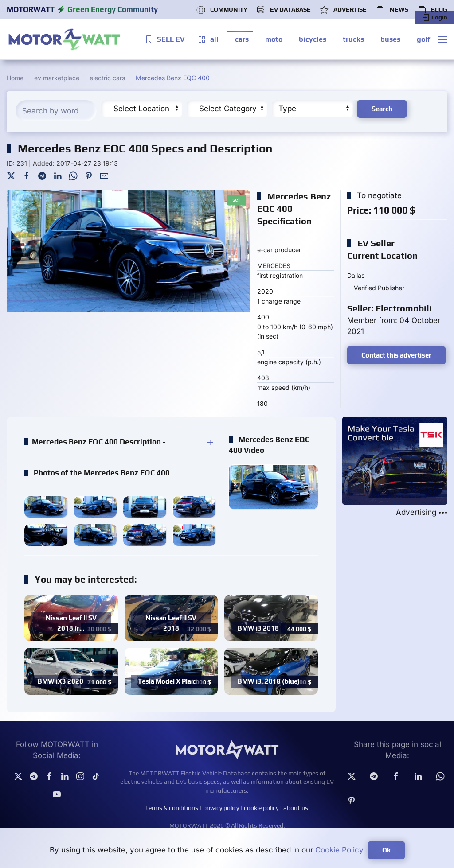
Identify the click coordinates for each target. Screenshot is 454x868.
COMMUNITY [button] (222, 10)
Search (382, 109)
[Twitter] (11, 175)
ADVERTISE (343, 10)
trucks (353, 39)
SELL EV (164, 39)
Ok (386, 850)
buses (390, 39)
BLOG (432, 10)
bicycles (313, 39)
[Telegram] (42, 175)
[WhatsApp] (73, 175)
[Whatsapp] (440, 776)
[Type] (312, 109)
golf (423, 39)
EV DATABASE (284, 10)
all (208, 39)
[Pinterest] (89, 175)
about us (296, 808)
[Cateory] (227, 109)
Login (434, 18)
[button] (443, 39)
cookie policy (261, 808)
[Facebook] (27, 175)
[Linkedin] (418, 776)
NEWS (392, 10)
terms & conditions (172, 808)
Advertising (422, 512)
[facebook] (396, 776)
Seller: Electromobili (389, 308)
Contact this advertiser (396, 355)
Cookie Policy (339, 850)
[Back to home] (64, 39)
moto (274, 39)
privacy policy (221, 808)
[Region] (142, 109)
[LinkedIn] (58, 175)
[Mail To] (104, 175)
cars (242, 39)
